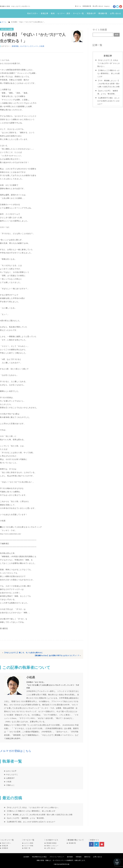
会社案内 (26, 857)
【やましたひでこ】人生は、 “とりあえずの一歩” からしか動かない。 (33, 807)
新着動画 (5, 848)
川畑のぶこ (10, 785)
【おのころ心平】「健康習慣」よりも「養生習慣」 (26, 818)
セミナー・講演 (64, 13)
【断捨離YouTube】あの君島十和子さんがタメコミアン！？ (57, 656)
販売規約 (70, 857)
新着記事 (45, 13)
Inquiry (107, 6)
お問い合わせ (99, 6)
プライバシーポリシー (57, 857)
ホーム (79, 6)
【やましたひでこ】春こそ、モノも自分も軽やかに (23, 653)
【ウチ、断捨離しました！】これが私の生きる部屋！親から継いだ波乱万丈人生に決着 (39, 815)
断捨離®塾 (88, 6)
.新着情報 (15, 46)
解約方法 (87, 857)
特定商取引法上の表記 (39, 857)
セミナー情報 (29, 846)
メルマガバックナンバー (29, 46)
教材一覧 (27, 848)
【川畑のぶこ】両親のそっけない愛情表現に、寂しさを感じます (31, 811)
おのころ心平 (11, 771)
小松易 (42, 46)
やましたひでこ (12, 774)
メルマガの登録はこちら (16, 751)
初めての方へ (33, 13)
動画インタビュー (52, 846)
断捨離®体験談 (52, 843)
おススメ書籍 (29, 843)
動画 (53, 13)
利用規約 (79, 857)
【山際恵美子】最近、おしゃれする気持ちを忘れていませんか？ (31, 822)
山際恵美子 (10, 778)
